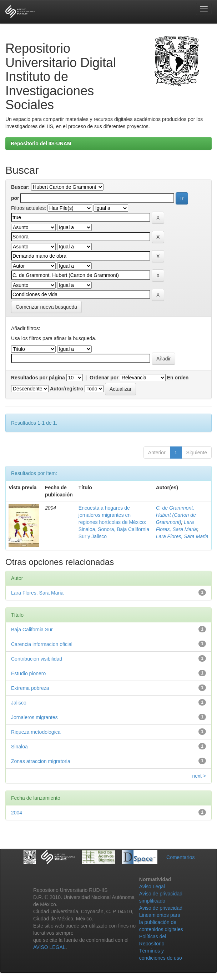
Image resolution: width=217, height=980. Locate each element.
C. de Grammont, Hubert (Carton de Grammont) (176, 515)
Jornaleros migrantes (34, 717)
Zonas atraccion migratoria (41, 761)
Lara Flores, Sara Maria (182, 536)
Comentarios (180, 857)
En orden (178, 378)
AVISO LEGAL (49, 947)
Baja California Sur (32, 630)
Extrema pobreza (30, 688)
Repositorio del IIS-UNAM (41, 143)
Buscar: (20, 187)
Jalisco (19, 703)
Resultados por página (38, 378)
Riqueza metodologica (36, 732)
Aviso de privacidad (161, 908)
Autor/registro (67, 389)
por (15, 198)
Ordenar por (104, 378)
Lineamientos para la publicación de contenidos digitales (161, 922)
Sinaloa (19, 747)
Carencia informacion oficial (42, 644)
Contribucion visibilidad (37, 659)
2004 (17, 813)
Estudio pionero (28, 673)
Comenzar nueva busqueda (46, 307)
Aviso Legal (152, 886)
